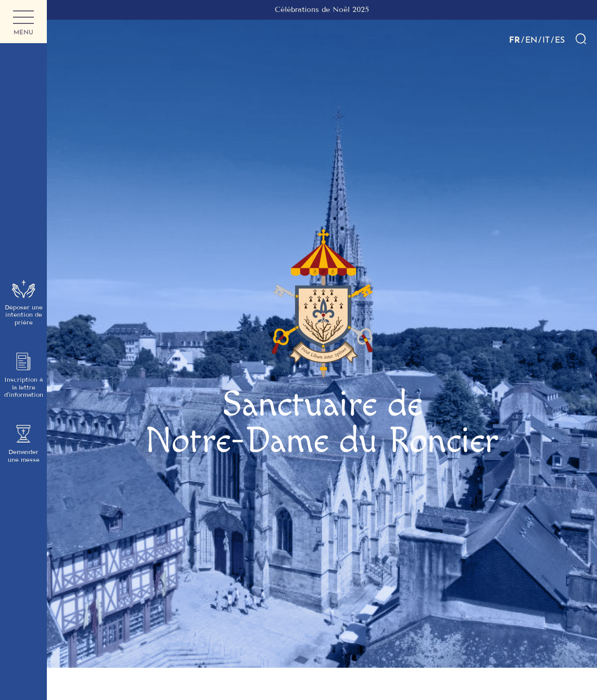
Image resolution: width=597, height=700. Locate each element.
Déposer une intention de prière (24, 303)
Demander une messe (24, 444)
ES (560, 40)
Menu (23, 24)
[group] (322, 10)
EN (531, 40)
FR (515, 40)
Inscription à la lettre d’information (24, 375)
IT (546, 40)
